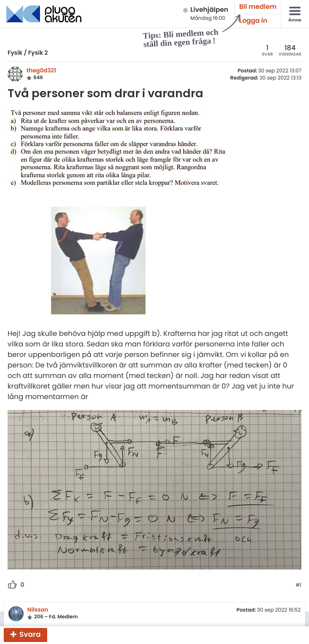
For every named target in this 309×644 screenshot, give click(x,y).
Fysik (15, 53)
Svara (30, 634)
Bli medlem (258, 7)
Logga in (253, 21)
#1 (298, 585)
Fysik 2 (38, 53)
